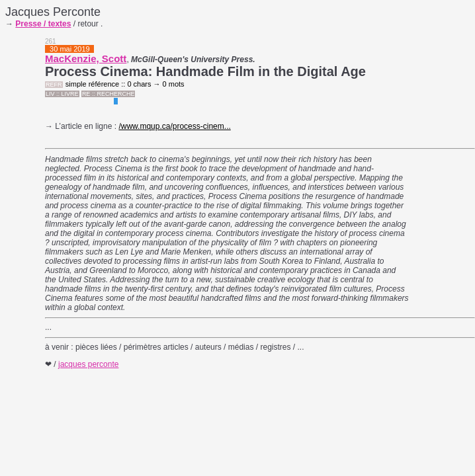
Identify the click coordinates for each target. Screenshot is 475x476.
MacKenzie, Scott (86, 59)
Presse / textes (43, 24)
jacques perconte (88, 364)
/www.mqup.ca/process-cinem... (174, 126)
